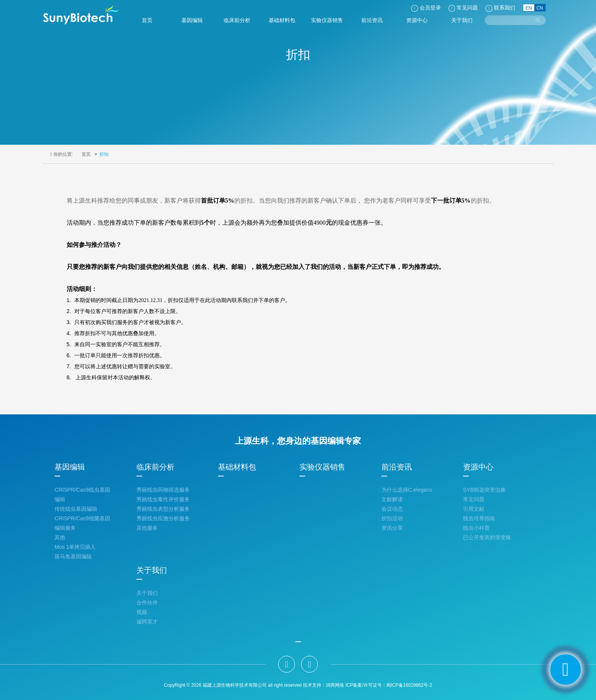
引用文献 (474, 509)
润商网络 (335, 685)
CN (540, 8)
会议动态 (392, 509)
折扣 (104, 154)
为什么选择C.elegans (407, 490)
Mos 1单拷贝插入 (75, 547)
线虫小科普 (476, 528)
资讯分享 (392, 528)
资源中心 (478, 467)
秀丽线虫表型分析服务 (163, 509)
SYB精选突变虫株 (484, 490)
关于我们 (152, 570)
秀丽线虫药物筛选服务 (163, 490)
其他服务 (147, 528)
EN (529, 8)
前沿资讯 (397, 467)
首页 (86, 154)
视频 (142, 612)
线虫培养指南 (479, 518)
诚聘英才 (147, 622)
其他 (60, 537)
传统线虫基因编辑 (76, 509)
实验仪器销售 (322, 467)
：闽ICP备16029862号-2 (407, 685)
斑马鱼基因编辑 (73, 556)
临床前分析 (155, 467)
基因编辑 (70, 467)
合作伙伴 (147, 603)
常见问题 (474, 499)
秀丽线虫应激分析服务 (163, 518)
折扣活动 (392, 518)
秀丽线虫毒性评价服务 (163, 499)
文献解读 (392, 499)
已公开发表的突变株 (487, 537)
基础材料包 (237, 467)
